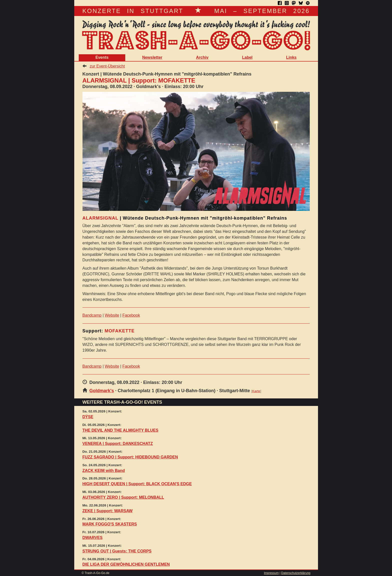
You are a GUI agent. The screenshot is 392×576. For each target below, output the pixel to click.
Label (247, 57)
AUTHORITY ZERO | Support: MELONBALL (123, 497)
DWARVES (93, 538)
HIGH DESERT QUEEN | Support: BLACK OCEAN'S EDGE (137, 484)
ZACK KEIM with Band (104, 471)
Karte (256, 391)
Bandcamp (92, 315)
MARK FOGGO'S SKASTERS (110, 524)
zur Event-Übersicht (107, 66)
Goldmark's (102, 391)
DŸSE (88, 417)
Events (102, 57)
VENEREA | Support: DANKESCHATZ (118, 444)
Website (112, 315)
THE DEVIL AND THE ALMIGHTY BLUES (120, 430)
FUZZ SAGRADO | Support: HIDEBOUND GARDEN (130, 457)
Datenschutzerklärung (296, 573)
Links (291, 57)
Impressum (271, 573)
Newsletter (152, 57)
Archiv (202, 57)
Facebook (131, 315)
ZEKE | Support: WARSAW (108, 511)
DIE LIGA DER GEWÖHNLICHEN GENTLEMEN (126, 564)
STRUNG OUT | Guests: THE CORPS (117, 551)
